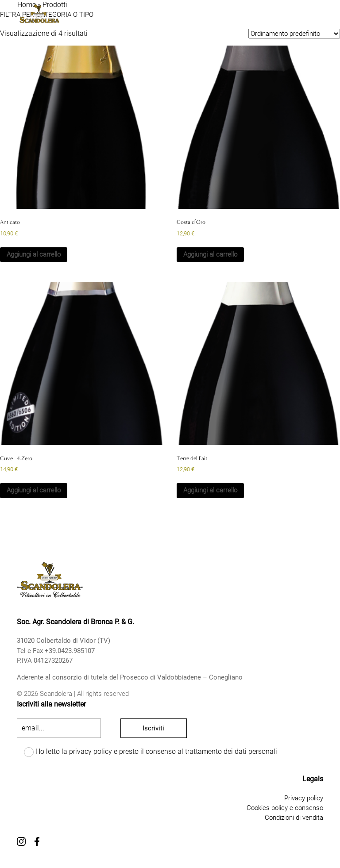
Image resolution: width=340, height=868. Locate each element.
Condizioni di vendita (294, 818)
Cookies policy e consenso (285, 808)
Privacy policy (304, 798)
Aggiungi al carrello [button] (34, 254)
